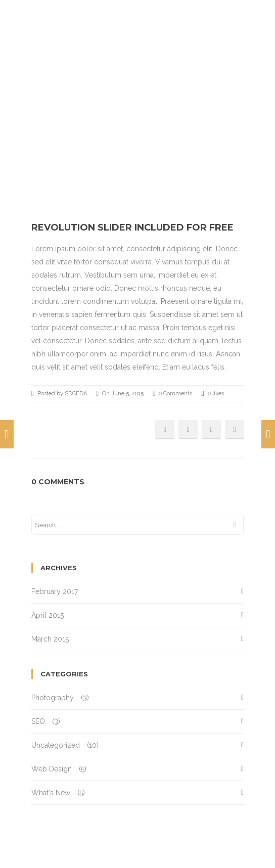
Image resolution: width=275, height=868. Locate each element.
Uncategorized (56, 745)
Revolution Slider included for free (132, 227)
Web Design (52, 769)
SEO (38, 721)
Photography (53, 698)
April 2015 (48, 615)
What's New (51, 793)
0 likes (212, 394)
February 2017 (55, 591)
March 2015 (50, 639)
